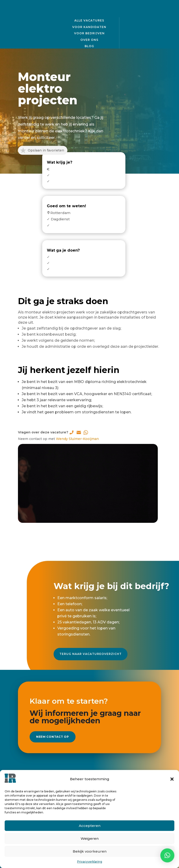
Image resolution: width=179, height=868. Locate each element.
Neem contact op (58, 731)
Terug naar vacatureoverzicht (91, 650)
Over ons (89, 39)
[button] (172, 779)
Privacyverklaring (90, 862)
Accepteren (90, 826)
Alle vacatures (89, 20)
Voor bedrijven (89, 33)
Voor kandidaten (89, 26)
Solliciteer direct (89, 531)
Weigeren (90, 838)
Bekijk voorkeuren (90, 851)
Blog (89, 46)
